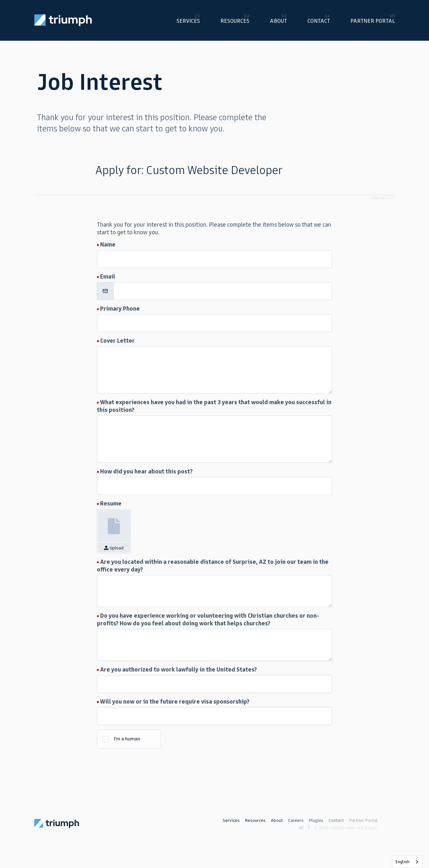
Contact (319, 21)
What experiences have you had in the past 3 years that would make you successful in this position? (214, 406)
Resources (235, 21)
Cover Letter (117, 341)
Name (108, 245)
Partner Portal (373, 21)
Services (188, 21)
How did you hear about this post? (146, 472)
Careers (296, 820)
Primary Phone (120, 309)
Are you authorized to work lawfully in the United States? (178, 670)
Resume (111, 504)
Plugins (316, 820)
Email (108, 277)
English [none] (403, 862)
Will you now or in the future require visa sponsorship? (175, 702)
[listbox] (407, 862)
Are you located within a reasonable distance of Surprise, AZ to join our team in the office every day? (213, 566)
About (278, 21)
